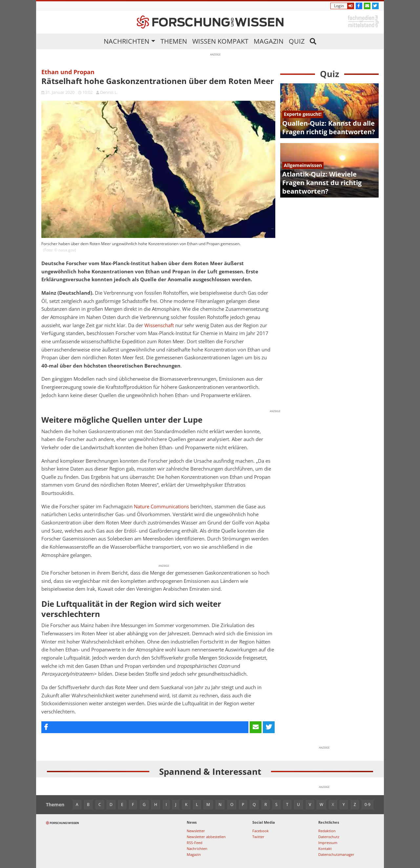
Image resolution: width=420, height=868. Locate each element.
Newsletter (196, 831)
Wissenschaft (159, 325)
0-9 (367, 804)
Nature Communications (161, 507)
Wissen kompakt (220, 41)
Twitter (258, 837)
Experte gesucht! (303, 114)
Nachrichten (126, 41)
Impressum (328, 843)
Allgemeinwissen (303, 165)
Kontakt (325, 848)
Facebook (261, 831)
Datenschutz (329, 837)
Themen (174, 41)
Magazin (269, 41)
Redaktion (327, 831)
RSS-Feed (195, 843)
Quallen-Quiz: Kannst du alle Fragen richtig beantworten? (329, 127)
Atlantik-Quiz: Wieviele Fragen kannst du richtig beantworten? (322, 183)
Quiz (297, 41)
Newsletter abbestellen (206, 837)
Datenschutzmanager (336, 854)
